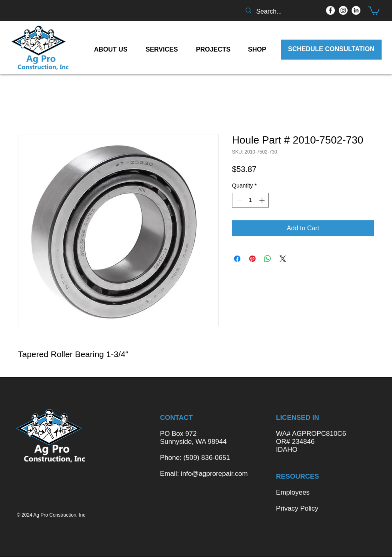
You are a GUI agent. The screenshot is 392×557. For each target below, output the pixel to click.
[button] (374, 10)
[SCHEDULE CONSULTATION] (331, 50)
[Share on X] (283, 259)
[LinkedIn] (356, 10)
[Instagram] (343, 10)
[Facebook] (330, 10)
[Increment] (263, 200)
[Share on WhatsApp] (268, 259)
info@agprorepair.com (214, 474)
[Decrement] (238, 200)
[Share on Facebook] (237, 259)
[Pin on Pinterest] (252, 259)
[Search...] (280, 12)
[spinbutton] (250, 200)
